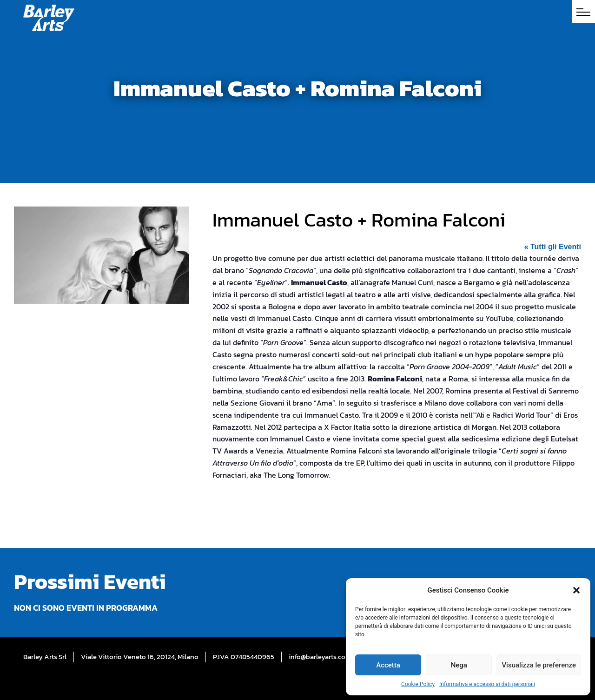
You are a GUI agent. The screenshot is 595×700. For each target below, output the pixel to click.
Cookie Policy (418, 684)
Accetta (388, 665)
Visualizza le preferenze (539, 665)
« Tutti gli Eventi (553, 247)
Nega (459, 665)
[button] (576, 590)
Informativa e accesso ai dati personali (487, 684)
